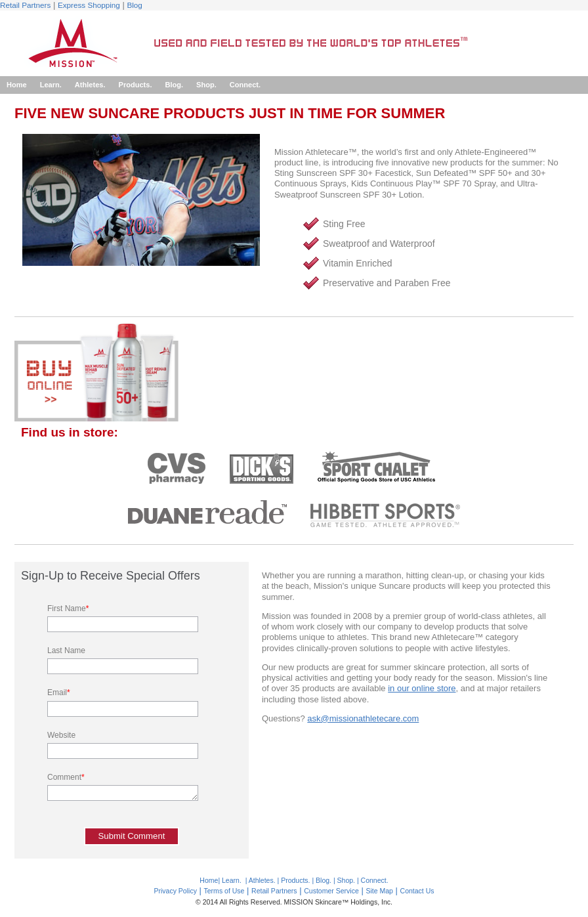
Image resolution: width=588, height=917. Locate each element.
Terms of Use (224, 891)
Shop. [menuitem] (206, 85)
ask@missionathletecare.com (363, 718)
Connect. (375, 880)
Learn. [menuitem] (51, 85)
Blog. (324, 880)
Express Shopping (89, 5)
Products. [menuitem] (136, 85)
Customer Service (331, 891)
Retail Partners (25, 5)
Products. (295, 880)
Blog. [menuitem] (174, 85)
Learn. (232, 880)
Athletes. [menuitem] (90, 85)
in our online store (422, 688)
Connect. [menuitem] (245, 85)
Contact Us (417, 891)
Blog (134, 5)
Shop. (346, 880)
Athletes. (262, 880)
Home (209, 880)
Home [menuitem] (17, 85)
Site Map (379, 891)
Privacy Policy (175, 891)
